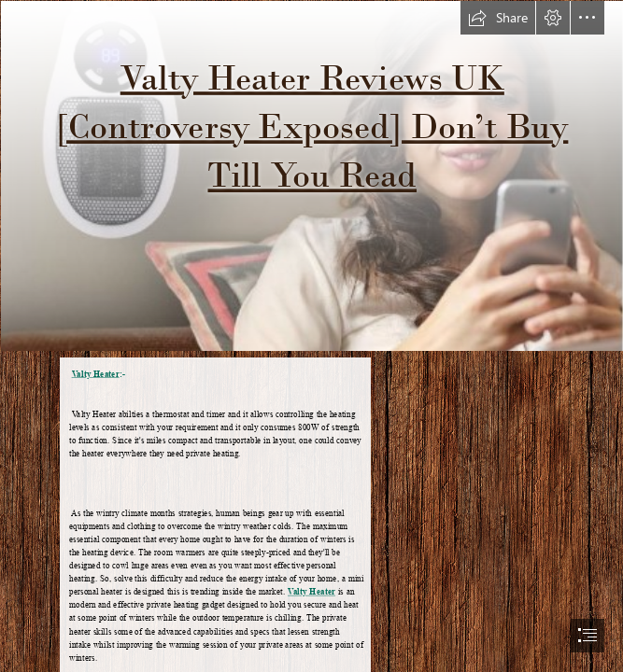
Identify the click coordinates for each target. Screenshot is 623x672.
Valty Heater (96, 373)
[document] (311, 336)
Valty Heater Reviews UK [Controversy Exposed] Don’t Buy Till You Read (312, 126)
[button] (498, 18)
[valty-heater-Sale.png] (311, 175)
